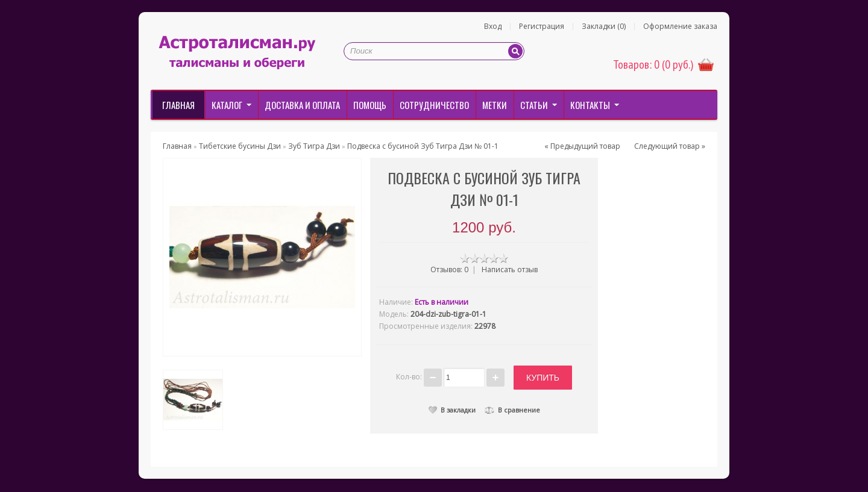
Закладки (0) (604, 26)
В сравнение (512, 408)
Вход (493, 26)
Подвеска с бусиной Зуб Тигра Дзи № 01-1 (423, 146)
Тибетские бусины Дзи (240, 146)
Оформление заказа (680, 26)
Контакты (590, 105)
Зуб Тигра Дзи (314, 146)
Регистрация (542, 26)
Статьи (534, 105)
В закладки (452, 408)
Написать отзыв (510, 269)
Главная (178, 105)
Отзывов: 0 (449, 269)
